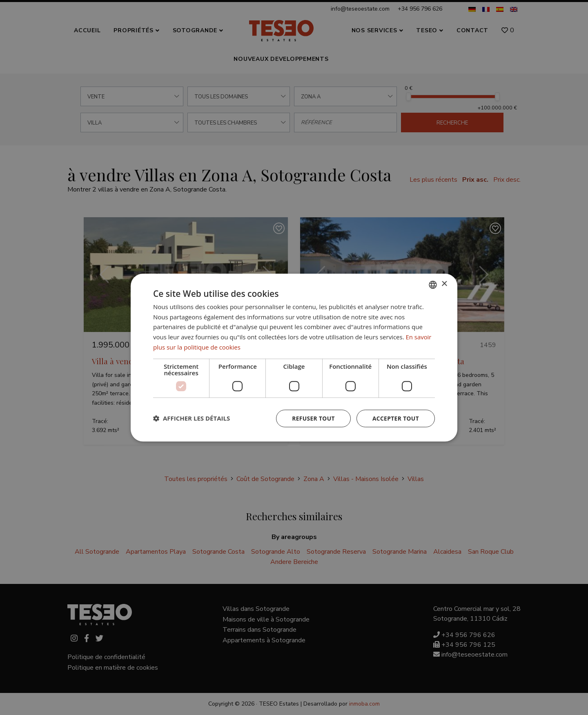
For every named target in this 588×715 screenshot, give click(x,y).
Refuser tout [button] (312, 418)
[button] (192, 419)
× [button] (444, 284)
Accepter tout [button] (395, 418)
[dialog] (294, 357)
